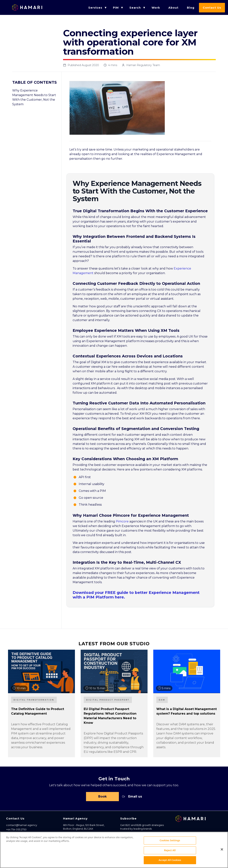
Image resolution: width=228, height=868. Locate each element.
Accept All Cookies (170, 862)
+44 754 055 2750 (16, 830)
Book (102, 797)
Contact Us (212, 8)
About (173, 8)
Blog (191, 8)
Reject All (170, 852)
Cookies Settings (170, 842)
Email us (135, 797)
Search (135, 8)
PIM (116, 8)
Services (95, 8)
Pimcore (122, 521)
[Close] (222, 851)
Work (156, 8)
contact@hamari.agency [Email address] (22, 826)
